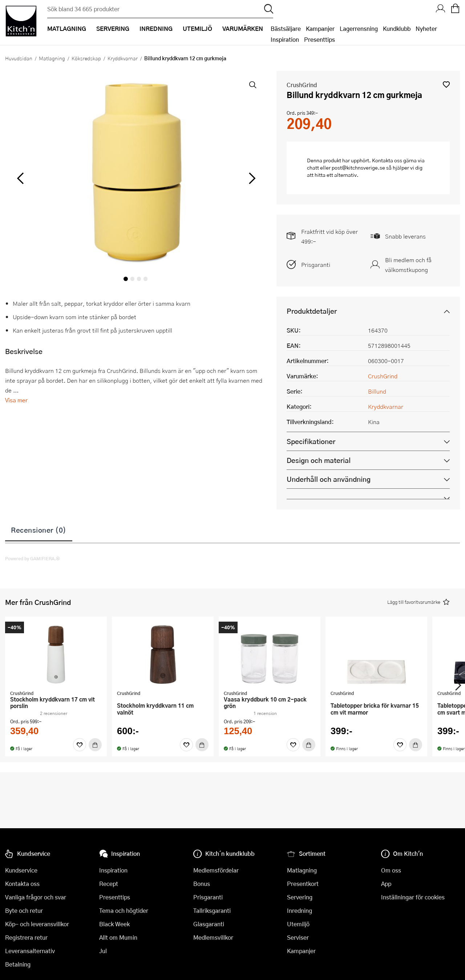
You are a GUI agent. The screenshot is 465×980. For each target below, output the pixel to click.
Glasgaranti (209, 924)
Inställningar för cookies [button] (413, 897)
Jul (103, 951)
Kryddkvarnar (123, 58)
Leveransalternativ (30, 951)
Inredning (300, 910)
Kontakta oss (22, 884)
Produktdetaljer (312, 311)
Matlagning (52, 58)
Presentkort (303, 884)
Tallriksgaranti (212, 910)
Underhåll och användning (329, 479)
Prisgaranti (316, 265)
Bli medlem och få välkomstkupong (408, 265)
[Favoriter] (80, 745)
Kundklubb (397, 29)
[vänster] (20, 179)
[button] (446, 84)
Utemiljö (298, 924)
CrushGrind (302, 85)
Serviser (298, 937)
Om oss (391, 870)
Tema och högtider (124, 910)
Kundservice (21, 870)
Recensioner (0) (39, 530)
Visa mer (16, 400)
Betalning (18, 964)
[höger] (251, 179)
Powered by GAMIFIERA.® (33, 558)
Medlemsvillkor (213, 937)
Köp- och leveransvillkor (37, 924)
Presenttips (320, 39)
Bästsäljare (286, 29)
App (386, 884)
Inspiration (285, 39)
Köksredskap (86, 58)
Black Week (114, 924)
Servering (300, 897)
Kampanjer (320, 29)
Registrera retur (26, 937)
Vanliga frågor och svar (36, 897)
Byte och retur (24, 910)
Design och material (319, 460)
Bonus (202, 884)
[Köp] (95, 745)
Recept (109, 884)
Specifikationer (311, 441)
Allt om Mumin (118, 937)
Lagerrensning (359, 29)
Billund (377, 391)
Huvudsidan (19, 58)
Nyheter (426, 29)
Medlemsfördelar (216, 870)
